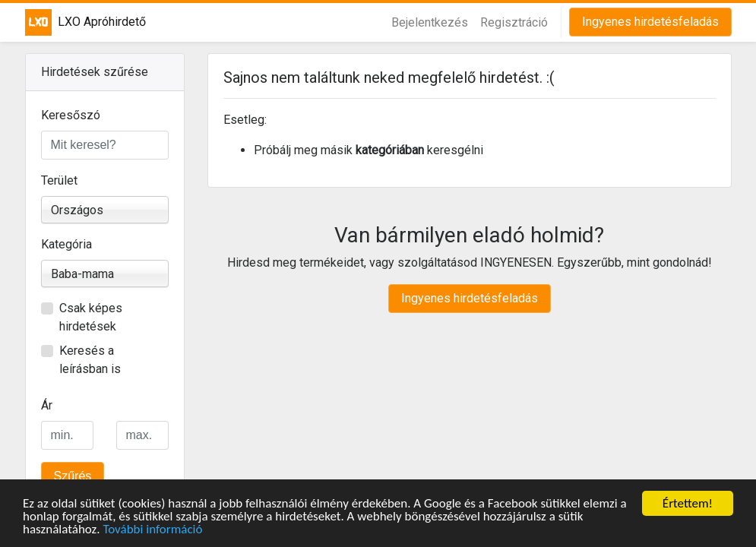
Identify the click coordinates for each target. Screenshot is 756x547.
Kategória (66, 244)
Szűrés (73, 476)
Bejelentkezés (430, 22)
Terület (59, 180)
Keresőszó (71, 115)
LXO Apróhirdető (75, 22)
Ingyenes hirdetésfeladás (650, 22)
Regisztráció (514, 22)
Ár (47, 405)
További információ (152, 530)
